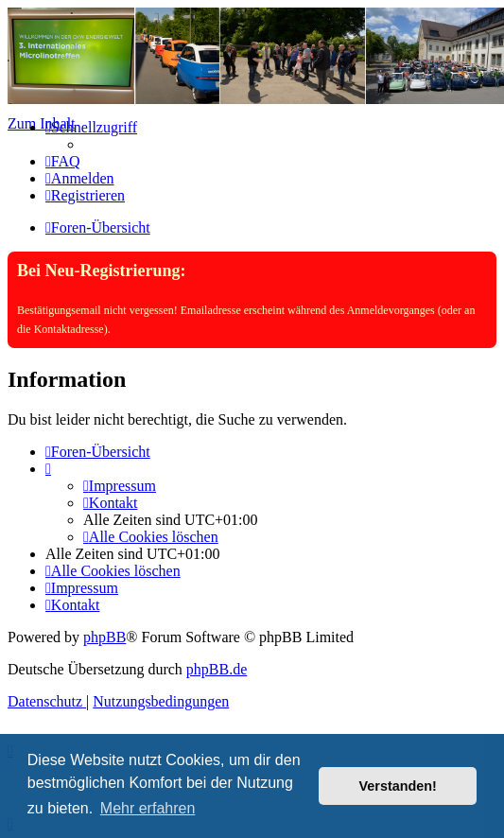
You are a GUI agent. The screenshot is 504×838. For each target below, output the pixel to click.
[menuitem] (63, 161)
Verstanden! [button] (398, 786)
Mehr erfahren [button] (148, 808)
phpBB (104, 637)
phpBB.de (217, 669)
